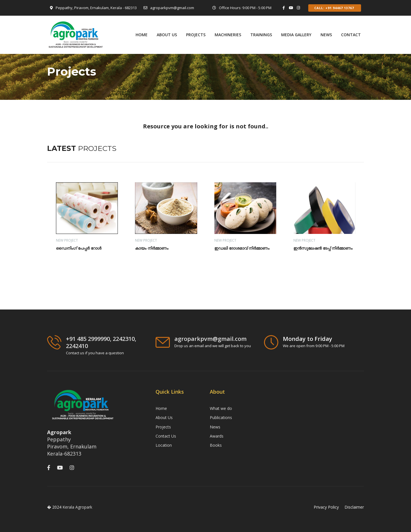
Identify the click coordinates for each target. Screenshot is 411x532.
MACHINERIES (228, 35)
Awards (217, 436)
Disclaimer (354, 507)
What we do (221, 408)
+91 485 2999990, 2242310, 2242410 (101, 342)
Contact (351, 35)
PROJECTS (196, 35)
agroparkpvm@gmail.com (172, 8)
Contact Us (166, 436)
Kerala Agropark (77, 507)
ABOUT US (167, 35)
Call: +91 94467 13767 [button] (335, 8)
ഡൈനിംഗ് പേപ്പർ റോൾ (79, 248)
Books (216, 445)
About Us (164, 417)
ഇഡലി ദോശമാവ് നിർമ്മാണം (242, 248)
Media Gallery (296, 35)
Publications (221, 417)
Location (164, 445)
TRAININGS (261, 35)
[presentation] (345, 151)
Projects (163, 427)
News (326, 35)
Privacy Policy (326, 507)
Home (142, 35)
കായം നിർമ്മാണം (152, 248)
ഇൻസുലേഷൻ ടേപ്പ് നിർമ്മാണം (323, 248)
